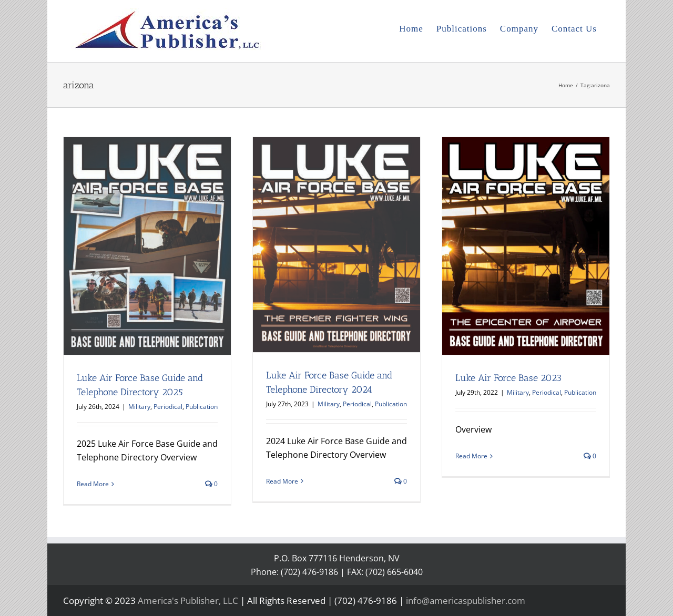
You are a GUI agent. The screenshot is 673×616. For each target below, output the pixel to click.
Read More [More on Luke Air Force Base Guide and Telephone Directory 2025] (93, 484)
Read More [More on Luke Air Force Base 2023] (471, 456)
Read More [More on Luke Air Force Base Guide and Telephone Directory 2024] (282, 481)
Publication (202, 407)
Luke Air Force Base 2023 (508, 378)
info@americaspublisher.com (466, 600)
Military (139, 407)
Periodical (168, 407)
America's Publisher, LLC (188, 600)
